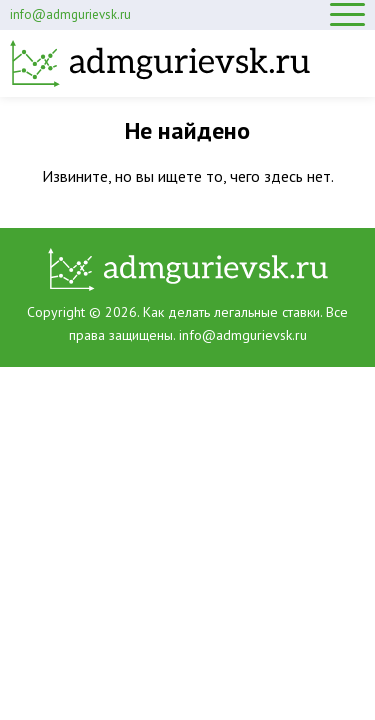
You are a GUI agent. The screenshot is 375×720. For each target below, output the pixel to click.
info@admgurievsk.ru (70, 14)
